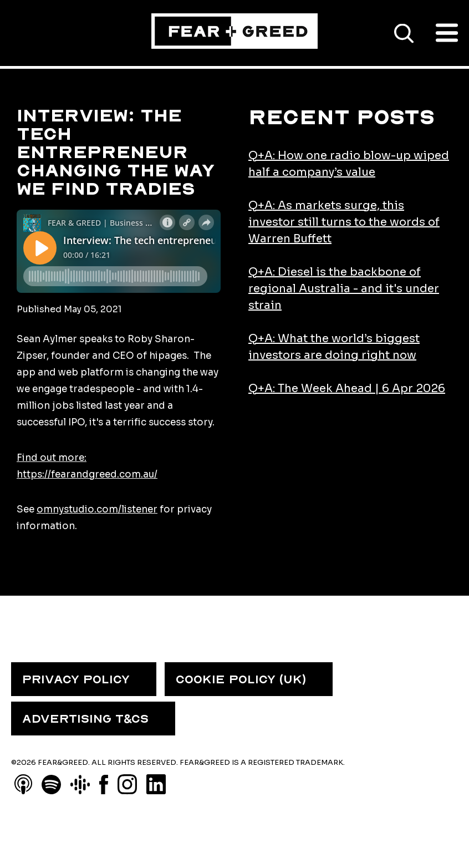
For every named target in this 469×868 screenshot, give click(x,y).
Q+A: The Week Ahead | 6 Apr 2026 (347, 389)
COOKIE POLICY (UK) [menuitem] (241, 679)
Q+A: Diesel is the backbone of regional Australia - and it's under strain (344, 289)
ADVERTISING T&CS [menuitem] (85, 719)
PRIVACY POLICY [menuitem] (76, 679)
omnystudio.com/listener (97, 509)
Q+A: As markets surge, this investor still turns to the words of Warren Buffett (344, 222)
